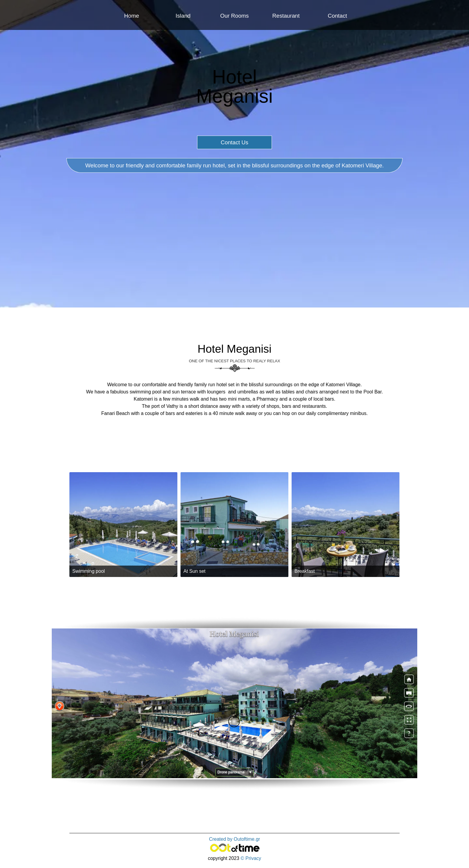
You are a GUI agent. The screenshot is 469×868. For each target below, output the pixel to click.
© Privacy (251, 858)
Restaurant (286, 16)
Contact (337, 16)
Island (183, 16)
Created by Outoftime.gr (235, 839)
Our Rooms (234, 16)
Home (132, 16)
